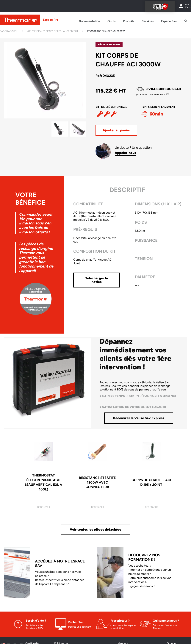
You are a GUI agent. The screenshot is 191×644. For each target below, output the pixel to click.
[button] (82, 80)
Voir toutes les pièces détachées (95, 529)
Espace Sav (169, 21)
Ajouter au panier (116, 130)
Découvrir (44, 507)
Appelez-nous (125, 153)
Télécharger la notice (97, 280)
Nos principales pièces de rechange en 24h (52, 31)
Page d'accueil (9, 31)
